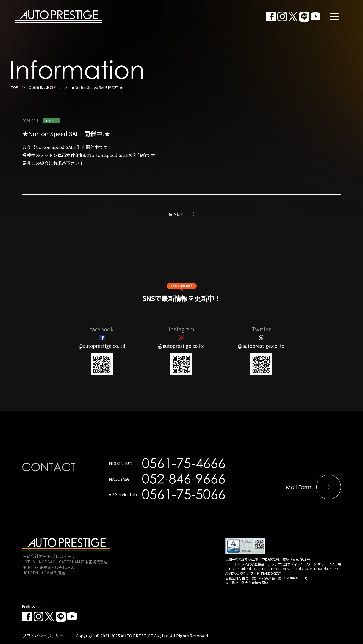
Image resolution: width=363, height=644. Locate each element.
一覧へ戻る (175, 214)
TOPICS (52, 121)
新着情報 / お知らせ (45, 87)
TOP (15, 87)
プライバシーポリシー (43, 636)
